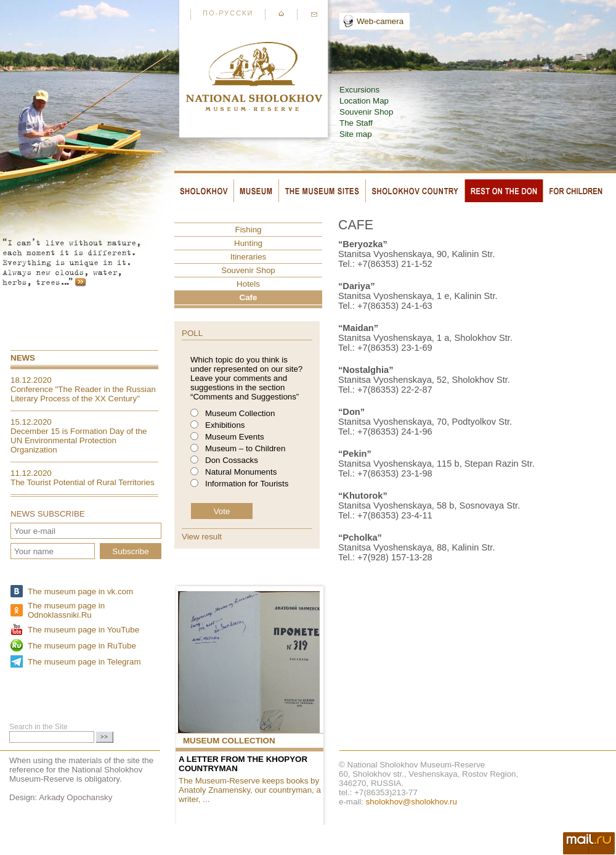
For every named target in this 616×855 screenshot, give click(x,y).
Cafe (249, 297)
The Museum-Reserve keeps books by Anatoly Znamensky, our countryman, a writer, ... (250, 790)
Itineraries (249, 257)
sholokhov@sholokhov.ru (411, 802)
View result (202, 537)
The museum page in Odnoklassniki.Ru (66, 610)
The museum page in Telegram (84, 662)
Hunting (248, 243)
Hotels (248, 284)
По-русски (228, 13)
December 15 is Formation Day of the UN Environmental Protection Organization (79, 440)
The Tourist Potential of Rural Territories (83, 482)
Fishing (249, 230)
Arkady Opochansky (75, 797)
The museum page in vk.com (80, 591)
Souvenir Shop (366, 112)
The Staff (356, 123)
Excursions (359, 90)
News (23, 358)
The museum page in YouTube (83, 630)
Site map (356, 134)
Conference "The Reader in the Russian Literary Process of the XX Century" (83, 394)
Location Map (364, 101)
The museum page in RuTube (82, 646)
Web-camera (380, 21)
